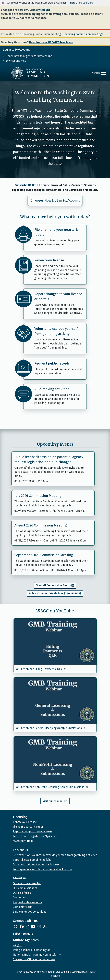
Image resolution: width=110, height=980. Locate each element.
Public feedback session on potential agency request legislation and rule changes (49, 459)
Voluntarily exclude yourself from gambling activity (56, 331)
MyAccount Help (16, 61)
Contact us (19, 898)
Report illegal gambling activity (32, 860)
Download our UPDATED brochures (51, 42)
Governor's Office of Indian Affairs (34, 959)
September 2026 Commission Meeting (44, 555)
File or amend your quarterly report (56, 232)
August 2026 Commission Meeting (40, 525)
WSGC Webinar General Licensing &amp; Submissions (51, 728)
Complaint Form (23, 907)
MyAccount (43, 10)
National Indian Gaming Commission (37, 955)
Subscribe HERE (25, 185)
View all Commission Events (54, 585)
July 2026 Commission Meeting (38, 496)
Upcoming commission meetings (83, 34)
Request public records (52, 363)
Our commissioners (25, 888)
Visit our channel (55, 801)
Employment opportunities (30, 912)
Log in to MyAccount (16, 50)
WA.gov (17, 945)
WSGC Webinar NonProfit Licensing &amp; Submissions (52, 787)
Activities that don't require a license (36, 864)
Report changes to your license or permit (58, 296)
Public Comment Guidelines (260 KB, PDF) (55, 593)
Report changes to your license (32, 831)
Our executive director (27, 883)
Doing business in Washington (32, 950)
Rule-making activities (52, 389)
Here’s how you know (82, 3)
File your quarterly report (29, 827)
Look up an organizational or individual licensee (43, 869)
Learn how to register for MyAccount (29, 56)
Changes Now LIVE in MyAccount (55, 200)
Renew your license (49, 260)
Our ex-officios (22, 893)
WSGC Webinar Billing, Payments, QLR (41, 669)
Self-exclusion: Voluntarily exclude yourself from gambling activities (55, 855)
